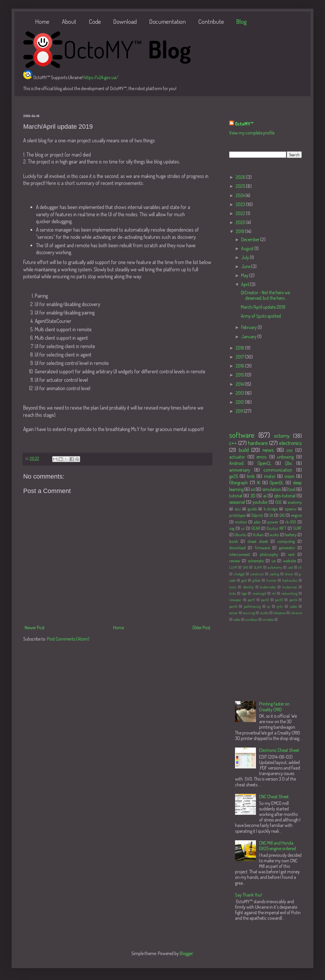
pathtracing (252, 606)
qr (269, 606)
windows (251, 619)
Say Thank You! (249, 895)
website (290, 561)
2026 (241, 177)
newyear (235, 600)
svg (232, 528)
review (235, 561)
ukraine (296, 613)
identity (248, 587)
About (69, 21)
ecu (238, 509)
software (242, 435)
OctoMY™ (244, 124)
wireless (268, 619)
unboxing (285, 457)
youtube (260, 502)
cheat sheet (258, 541)
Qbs (289, 463)
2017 (240, 357)
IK (259, 483)
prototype (237, 515)
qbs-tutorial (285, 496)
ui (243, 528)
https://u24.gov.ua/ (101, 77)
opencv (291, 509)
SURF (297, 528)
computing (286, 541)
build (244, 450)
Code (95, 21)
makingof (259, 593)
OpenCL (264, 463)
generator (287, 548)
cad (290, 567)
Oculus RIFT (276, 528)
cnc (290, 450)
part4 (293, 600)
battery (291, 534)
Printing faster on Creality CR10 (274, 707)
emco (262, 457)
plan (257, 522)
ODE (278, 502)
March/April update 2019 (263, 307)
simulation (272, 489)
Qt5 (282, 515)
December (251, 239)
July (245, 257)
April (246, 284)
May (245, 275)
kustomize (290, 587)
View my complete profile (252, 133)
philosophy (269, 554)
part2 (265, 600)
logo (244, 593)
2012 (240, 402)
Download (125, 21)
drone (289, 574)
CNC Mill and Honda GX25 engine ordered (278, 846)
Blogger (186, 953)
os (253, 489)
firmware (262, 548)
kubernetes (268, 587)
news (268, 450)
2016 (240, 366)
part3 (279, 600)
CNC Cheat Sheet (274, 797)
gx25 (234, 476)
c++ (233, 443)
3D (253, 496)
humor (271, 580)
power (273, 522)
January (249, 337)
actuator (237, 457)
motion (241, 522)
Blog (241, 21)
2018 (240, 348)
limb (251, 476)
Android (236, 463)
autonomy (275, 567)
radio (293, 606)
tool (292, 489)
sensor (234, 613)
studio (264, 613)
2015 (240, 375)
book (234, 541)
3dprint (257, 515)
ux (274, 561)
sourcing (249, 613)
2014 (240, 384)
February (249, 327)
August (248, 248)
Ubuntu (241, 534)
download (237, 548)
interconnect (240, 554)
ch (300, 567)
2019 (240, 231)
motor (270, 476)
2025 (241, 186)
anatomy (295, 502)
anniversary (240, 470)
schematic (256, 561)
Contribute (211, 21)
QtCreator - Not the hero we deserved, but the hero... (265, 295)
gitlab (256, 580)
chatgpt (239, 574)
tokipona (279, 613)
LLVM (233, 567)
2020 (241, 222)
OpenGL (277, 483)
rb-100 (291, 522)
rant (291, 554)
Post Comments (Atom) (68, 639)
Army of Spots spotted (261, 316)
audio (275, 534)
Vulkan (258, 534)
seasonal (237, 502)
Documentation (167, 21)
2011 (240, 411)
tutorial (236, 496)
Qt (271, 515)
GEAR (256, 528)
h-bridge (271, 509)
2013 (240, 393)
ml (274, 593)
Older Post (201, 628)
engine (296, 515)
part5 (233, 606)
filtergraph (239, 483)
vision (289, 476)
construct (257, 574)
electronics (290, 443)
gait (244, 580)
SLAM (258, 567)
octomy (282, 436)
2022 (241, 213)
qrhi (280, 606)
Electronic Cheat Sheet (279, 750)
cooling (274, 574)
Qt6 (245, 567)
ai (265, 496)
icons (233, 587)
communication (278, 470)
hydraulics (290, 580)
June (246, 266)
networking (289, 593)
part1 (251, 600)
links (233, 593)
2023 (241, 204)
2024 (241, 195)
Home (42, 21)
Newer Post (35, 628)
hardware (258, 443)
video (237, 619)
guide (252, 509)
